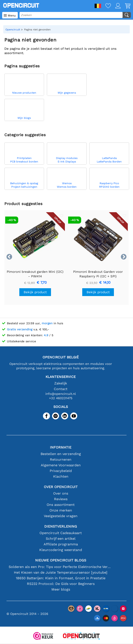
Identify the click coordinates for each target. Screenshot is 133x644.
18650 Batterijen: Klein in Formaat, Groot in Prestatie (61, 578)
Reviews (61, 499)
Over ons (61, 493)
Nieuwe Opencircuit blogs (61, 560)
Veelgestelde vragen (61, 516)
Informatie (61, 447)
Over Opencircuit (61, 487)
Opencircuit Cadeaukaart (61, 533)
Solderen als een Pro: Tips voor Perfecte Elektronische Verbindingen (61, 567)
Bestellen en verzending (61, 454)
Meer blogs (61, 589)
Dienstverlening (61, 526)
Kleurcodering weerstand (61, 550)
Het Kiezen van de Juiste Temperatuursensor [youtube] (61, 572)
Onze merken (61, 510)
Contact (61, 389)
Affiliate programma (61, 544)
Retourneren (61, 459)
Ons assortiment (61, 505)
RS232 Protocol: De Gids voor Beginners (61, 584)
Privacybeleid (61, 471)
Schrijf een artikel (61, 539)
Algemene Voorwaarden (61, 465)
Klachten (61, 476)
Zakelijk (61, 383)
